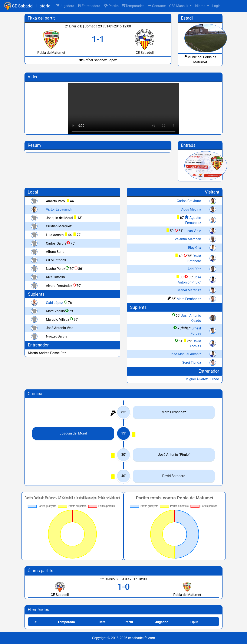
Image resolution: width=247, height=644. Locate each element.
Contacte (157, 6)
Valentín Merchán (188, 239)
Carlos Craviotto (189, 201)
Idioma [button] (200, 6)
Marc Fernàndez (189, 299)
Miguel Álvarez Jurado (202, 379)
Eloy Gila (195, 248)
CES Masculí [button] (179, 6)
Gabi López (55, 303)
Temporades (133, 6)
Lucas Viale (192, 231)
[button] (111, 6)
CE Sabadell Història (31, 6)
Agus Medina (191, 209)
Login (216, 6)
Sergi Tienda (192, 363)
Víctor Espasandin (60, 209)
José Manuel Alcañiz (185, 354)
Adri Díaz (194, 269)
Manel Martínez (189, 290)
